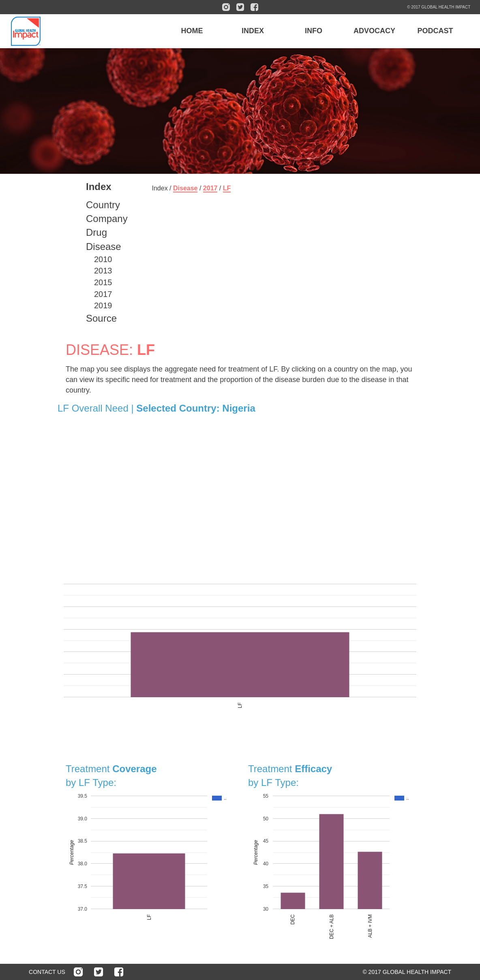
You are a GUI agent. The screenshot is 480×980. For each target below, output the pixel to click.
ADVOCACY (374, 31)
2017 (103, 294)
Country (103, 205)
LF (227, 188)
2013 (103, 271)
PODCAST (435, 31)
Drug (96, 232)
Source (101, 318)
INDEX (253, 31)
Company (107, 219)
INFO (314, 31)
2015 (103, 282)
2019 (103, 305)
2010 (103, 259)
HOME (192, 31)
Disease (104, 247)
